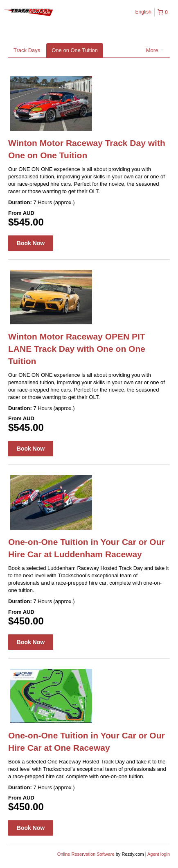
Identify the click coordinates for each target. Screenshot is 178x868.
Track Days (27, 50)
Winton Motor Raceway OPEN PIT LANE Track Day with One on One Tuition (77, 349)
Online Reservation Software (86, 854)
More (155, 50)
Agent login (159, 854)
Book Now (31, 243)
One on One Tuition (75, 50)
